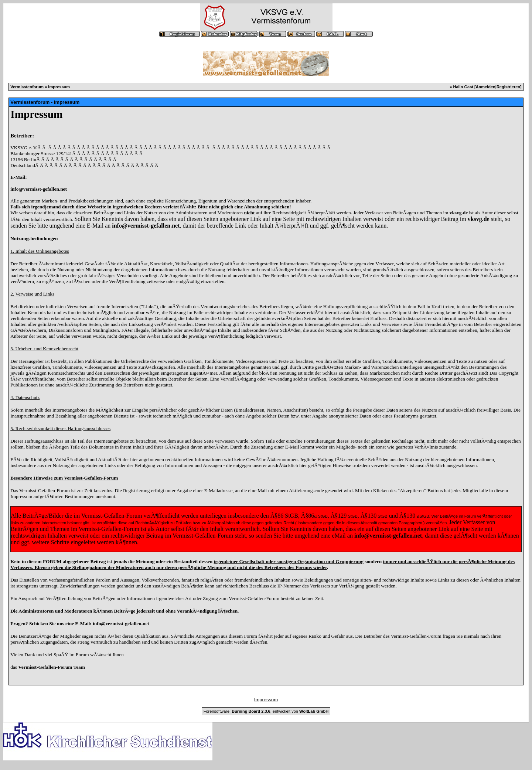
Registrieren (508, 87)
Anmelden (486, 87)
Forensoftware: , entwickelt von (266, 711)
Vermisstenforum (27, 87)
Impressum (266, 700)
